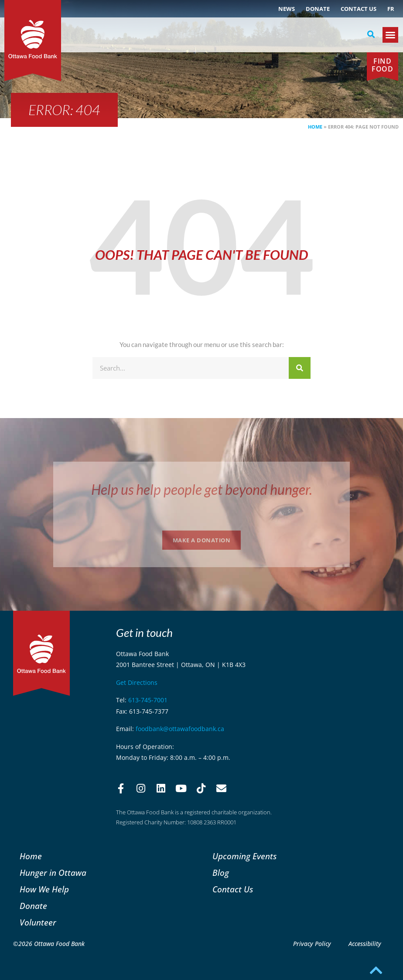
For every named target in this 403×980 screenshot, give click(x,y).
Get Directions (137, 682)
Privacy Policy (312, 944)
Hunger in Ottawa (53, 873)
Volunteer (38, 922)
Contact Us (359, 9)
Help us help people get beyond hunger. (202, 489)
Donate (318, 9)
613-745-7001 (148, 700)
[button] (371, 34)
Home (315, 127)
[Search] (300, 368)
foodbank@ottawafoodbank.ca (180, 729)
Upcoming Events (244, 856)
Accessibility (365, 944)
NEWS (287, 9)
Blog (221, 873)
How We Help (44, 889)
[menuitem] (391, 9)
